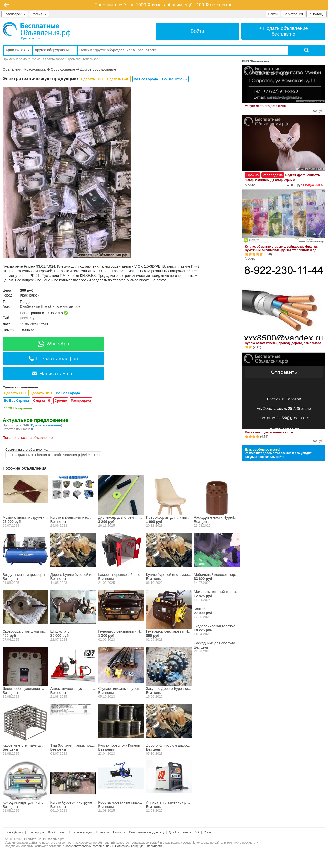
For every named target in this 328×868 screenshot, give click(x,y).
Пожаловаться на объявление (28, 438)
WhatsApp (53, 344)
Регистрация (293, 14)
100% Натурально (18, 408)
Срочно (61, 401)
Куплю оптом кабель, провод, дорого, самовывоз (283, 343)
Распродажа (81, 401)
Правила (103, 832)
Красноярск (15, 14)
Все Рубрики (14, 832)
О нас (208, 832)
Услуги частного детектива (265, 106)
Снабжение (30, 306)
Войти (273, 14)
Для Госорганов (180, 832)
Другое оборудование (98, 69)
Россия (39, 14)
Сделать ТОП (92, 79)
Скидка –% (42, 401)
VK (197, 832)
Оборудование (63, 69)
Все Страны (57, 832)
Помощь (119, 832)
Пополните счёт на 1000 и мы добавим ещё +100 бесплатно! (164, 5)
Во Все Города (146, 79)
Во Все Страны (175, 79)
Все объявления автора (61, 306)
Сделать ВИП (118, 79)
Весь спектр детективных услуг (269, 432)
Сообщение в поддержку (147, 832)
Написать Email (53, 373)
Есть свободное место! (262, 450)
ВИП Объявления (256, 61)
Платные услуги (81, 832)
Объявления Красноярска (24, 69)
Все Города (36, 832)
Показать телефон (53, 359)
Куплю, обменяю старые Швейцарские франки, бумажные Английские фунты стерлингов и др (281, 248)
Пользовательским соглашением (88, 846)
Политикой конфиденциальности (139, 846)
